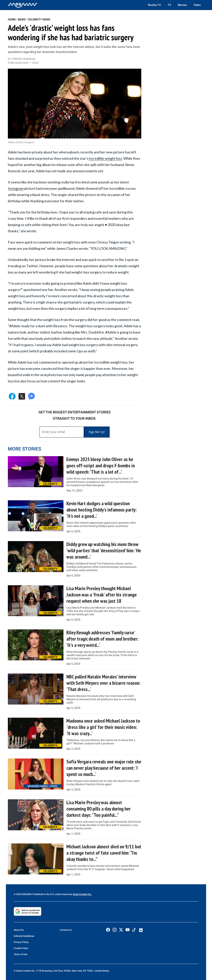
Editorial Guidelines (24, 936)
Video (197, 5)
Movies (182, 5)
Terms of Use (21, 954)
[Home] (23, 5)
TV (169, 5)
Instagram (16, 188)
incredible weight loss (105, 158)
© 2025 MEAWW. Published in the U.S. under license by (43, 894)
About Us (19, 930)
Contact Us (66, 930)
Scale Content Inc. (82, 894)
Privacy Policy (21, 942)
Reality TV (154, 5)
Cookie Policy (21, 948)
